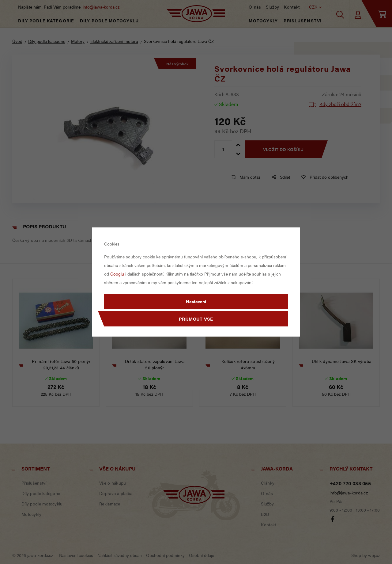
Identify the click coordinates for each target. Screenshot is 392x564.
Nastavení (196, 301)
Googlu (117, 274)
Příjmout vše (196, 319)
